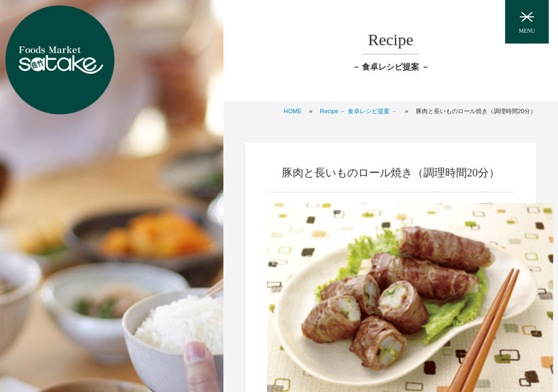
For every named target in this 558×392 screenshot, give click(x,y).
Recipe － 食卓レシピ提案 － (359, 111)
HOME (293, 111)
